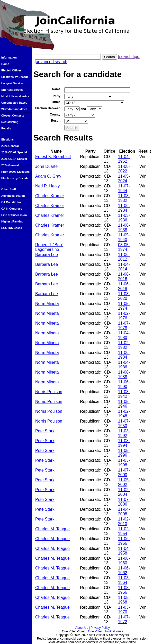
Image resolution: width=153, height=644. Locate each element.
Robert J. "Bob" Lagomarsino (49, 247)
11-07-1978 (124, 325)
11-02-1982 (124, 345)
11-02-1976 (124, 316)
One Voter (95, 631)
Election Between (48, 108)
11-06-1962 (124, 570)
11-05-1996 (124, 453)
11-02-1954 (124, 531)
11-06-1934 (124, 208)
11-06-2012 (124, 257)
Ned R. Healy (47, 186)
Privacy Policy (100, 628)
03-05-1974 (124, 247)
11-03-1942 (124, 394)
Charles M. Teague (52, 529)
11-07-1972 (124, 619)
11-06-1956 (124, 541)
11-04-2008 (124, 512)
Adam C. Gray (48, 176)
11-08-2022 (124, 169)
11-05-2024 (124, 179)
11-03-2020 (124, 296)
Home (5, 64)
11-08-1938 (124, 228)
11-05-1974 (124, 306)
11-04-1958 (124, 551)
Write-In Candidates (14, 109)
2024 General (10, 165)
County (55, 114)
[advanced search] (52, 62)
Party (57, 96)
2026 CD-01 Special (14, 152)
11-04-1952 (124, 159)
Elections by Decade (15, 77)
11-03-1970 (124, 610)
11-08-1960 (124, 561)
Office (56, 102)
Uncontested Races (14, 103)
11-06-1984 (124, 355)
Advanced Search (13, 196)
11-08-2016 (124, 276)
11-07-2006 (124, 502)
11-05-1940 (124, 237)
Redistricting (10, 122)
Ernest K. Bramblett (53, 157)
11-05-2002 (124, 482)
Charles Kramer (50, 196)
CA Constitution (12, 202)
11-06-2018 (124, 286)
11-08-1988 (124, 374)
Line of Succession (14, 215)
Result (56, 121)
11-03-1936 (124, 218)
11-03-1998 (124, 463)
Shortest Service (12, 90)
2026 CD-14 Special (14, 159)
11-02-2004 (124, 492)
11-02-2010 (124, 521)
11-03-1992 (124, 433)
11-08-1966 (124, 590)
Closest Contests (13, 115)
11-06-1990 (124, 384)
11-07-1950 (124, 423)
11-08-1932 (124, 198)
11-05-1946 (124, 404)
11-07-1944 (124, 188)
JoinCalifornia (114, 631)
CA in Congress (12, 209)
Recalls (6, 128)
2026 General (10, 146)
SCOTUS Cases (12, 228)
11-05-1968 (124, 600)
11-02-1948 (124, 414)
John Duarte (46, 166)
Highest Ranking (12, 221)
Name (56, 89)
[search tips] (129, 57)
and (83, 109)
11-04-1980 (124, 335)
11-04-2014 (124, 267)
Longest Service (12, 83)
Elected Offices (11, 70)
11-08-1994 (124, 443)
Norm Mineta (47, 304)
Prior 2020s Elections (15, 172)
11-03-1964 (124, 580)
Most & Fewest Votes (15, 96)
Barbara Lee (47, 255)
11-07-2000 (124, 472)
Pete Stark (45, 431)
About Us (82, 628)
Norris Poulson (49, 392)
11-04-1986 (124, 365)
